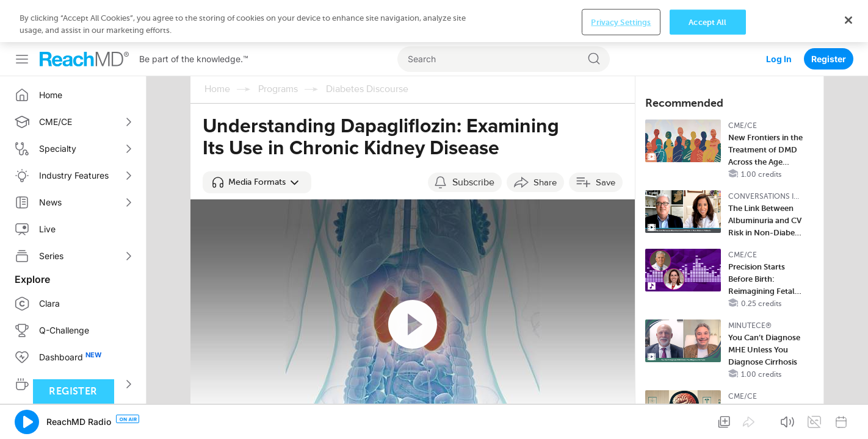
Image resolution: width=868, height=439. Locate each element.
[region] (434, 418)
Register (829, 17)
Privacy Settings (621, 419)
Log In (779, 17)
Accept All (707, 419)
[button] (257, 140)
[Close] (848, 416)
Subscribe (473, 140)
